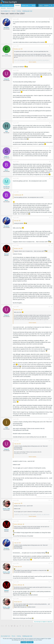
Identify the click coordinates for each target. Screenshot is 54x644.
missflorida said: (18, 195)
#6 (52, 162)
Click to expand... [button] (33, 62)
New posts (3, 8)
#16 (52, 540)
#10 (52, 245)
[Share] (50, 19)
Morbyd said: (17, 567)
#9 (52, 218)
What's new (25, 5)
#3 (52, 70)
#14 (52, 500)
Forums (17, 5)
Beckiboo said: (17, 49)
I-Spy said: (16, 444)
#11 (52, 307)
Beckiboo (4, 16)
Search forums (10, 8)
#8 (52, 192)
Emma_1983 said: (18, 524)
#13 (52, 441)
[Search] (52, 5)
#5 (52, 148)
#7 (52, 178)
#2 (52, 46)
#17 (52, 563)
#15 (52, 521)
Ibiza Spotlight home (7, 5)
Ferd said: (16, 221)
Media (33, 5)
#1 (52, 19)
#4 (52, 123)
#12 (52, 419)
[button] (30, 5)
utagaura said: (17, 503)
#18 (52, 582)
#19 (52, 599)
